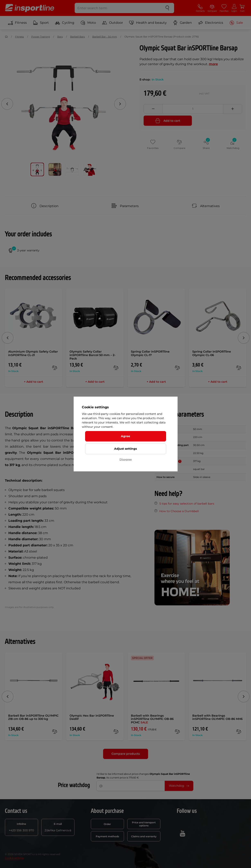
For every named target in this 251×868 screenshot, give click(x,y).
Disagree (126, 459)
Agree (125, 436)
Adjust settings (125, 449)
